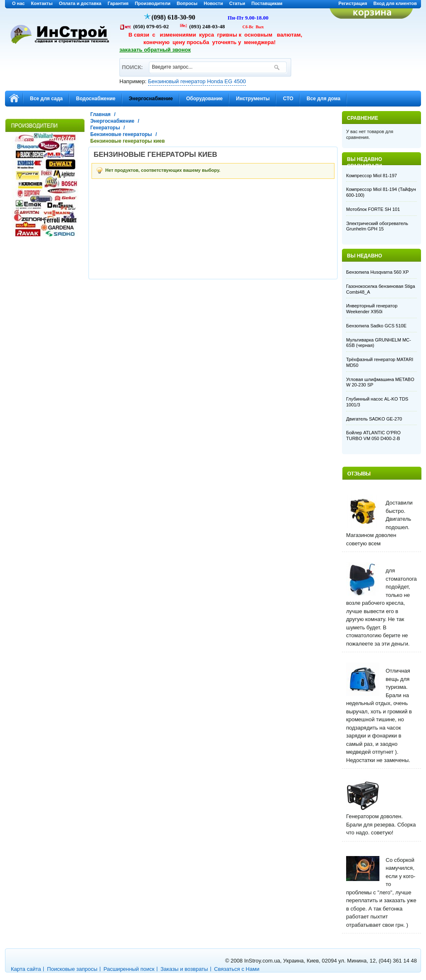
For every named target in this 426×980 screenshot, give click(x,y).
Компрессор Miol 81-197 (372, 176)
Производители (153, 3)
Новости (213, 3)
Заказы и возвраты (184, 969)
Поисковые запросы (72, 969)
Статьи (237, 3)
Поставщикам (267, 3)
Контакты (42, 3)
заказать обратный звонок (155, 50)
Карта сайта (26, 969)
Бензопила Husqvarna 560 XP (377, 272)
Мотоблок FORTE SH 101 (373, 209)
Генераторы (105, 128)
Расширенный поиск (129, 969)
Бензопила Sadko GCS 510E (376, 326)
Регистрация (353, 3)
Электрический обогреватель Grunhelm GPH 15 (377, 226)
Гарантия (118, 3)
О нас (19, 3)
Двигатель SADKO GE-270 (374, 419)
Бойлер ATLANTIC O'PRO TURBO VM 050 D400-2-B (373, 436)
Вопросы (187, 3)
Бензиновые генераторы (121, 134)
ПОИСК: (132, 63)
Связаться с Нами (237, 969)
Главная (100, 114)
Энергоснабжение (112, 121)
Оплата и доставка (80, 3)
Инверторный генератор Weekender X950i (372, 309)
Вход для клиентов (395, 3)
